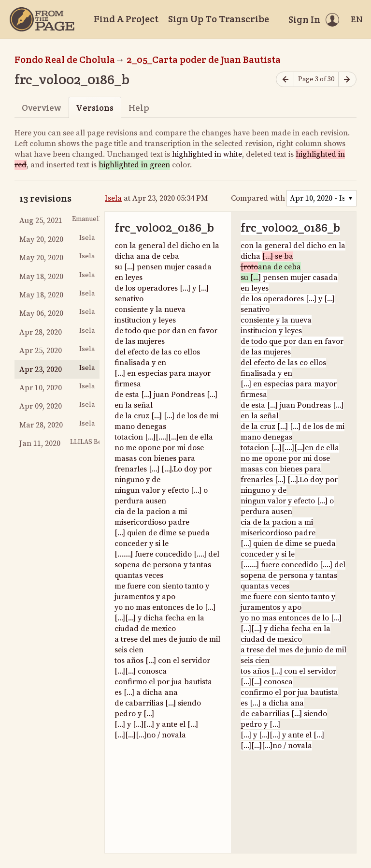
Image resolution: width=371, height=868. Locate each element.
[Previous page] (285, 80)
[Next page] (347, 80)
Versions (95, 108)
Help (139, 108)
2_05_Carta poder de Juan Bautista (204, 59)
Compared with (258, 198)
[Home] (42, 19)
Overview (41, 108)
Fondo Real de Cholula (65, 59)
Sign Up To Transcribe (219, 19)
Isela (113, 198)
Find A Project (126, 19)
